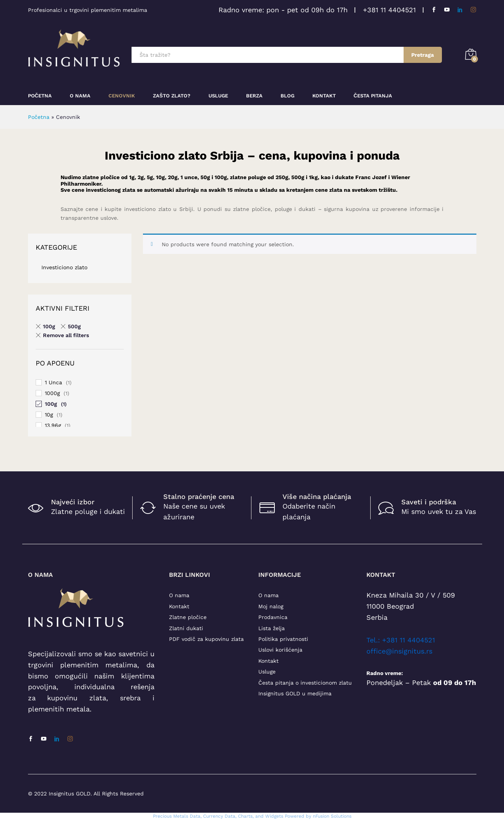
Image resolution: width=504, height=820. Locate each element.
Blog (287, 96)
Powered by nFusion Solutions (318, 816)
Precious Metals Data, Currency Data (194, 816)
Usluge (218, 96)
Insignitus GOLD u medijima (295, 693)
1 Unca (53, 382)
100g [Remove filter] (49, 326)
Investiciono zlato (64, 267)
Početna (40, 96)
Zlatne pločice (188, 617)
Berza (254, 96)
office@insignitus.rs (399, 651)
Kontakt (324, 96)
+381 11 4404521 (389, 10)
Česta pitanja (373, 96)
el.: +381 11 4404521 (402, 640)
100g (51, 404)
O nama (179, 595)
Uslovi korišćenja (280, 650)
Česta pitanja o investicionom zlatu (305, 683)
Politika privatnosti (283, 639)
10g (49, 415)
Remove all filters (66, 335)
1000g (52, 393)
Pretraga (423, 55)
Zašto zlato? (172, 96)
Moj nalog (271, 606)
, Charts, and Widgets (259, 816)
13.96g (53, 425)
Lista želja (272, 628)
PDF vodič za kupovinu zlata (206, 639)
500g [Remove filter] (74, 326)
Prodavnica (273, 617)
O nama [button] (80, 96)
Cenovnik (122, 96)
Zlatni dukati (186, 628)
